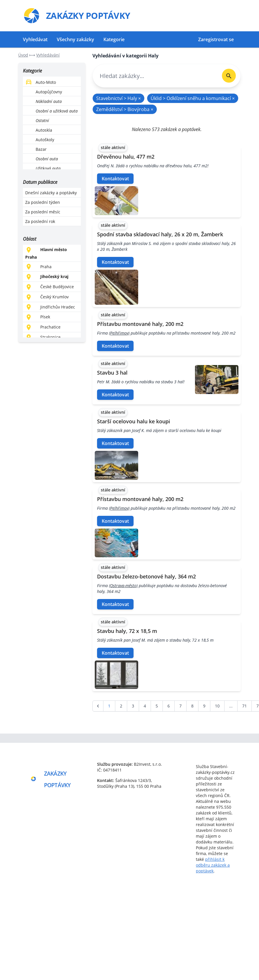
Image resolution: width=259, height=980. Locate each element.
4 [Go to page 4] (145, 706)
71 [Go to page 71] (245, 706)
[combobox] (155, 76)
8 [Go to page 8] (192, 706)
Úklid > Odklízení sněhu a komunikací (193, 98)
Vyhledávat (35, 39)
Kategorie (114, 39)
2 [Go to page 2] (121, 706)
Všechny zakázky (75, 39)
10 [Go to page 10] (217, 706)
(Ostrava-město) (123, 586)
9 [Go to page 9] (204, 706)
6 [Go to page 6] (169, 706)
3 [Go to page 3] (133, 706)
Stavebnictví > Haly (118, 98)
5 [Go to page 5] (157, 706)
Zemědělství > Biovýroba (125, 109)
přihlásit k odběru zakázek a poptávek (213, 865)
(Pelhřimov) (119, 333)
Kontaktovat (115, 179)
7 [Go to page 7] (180, 706)
